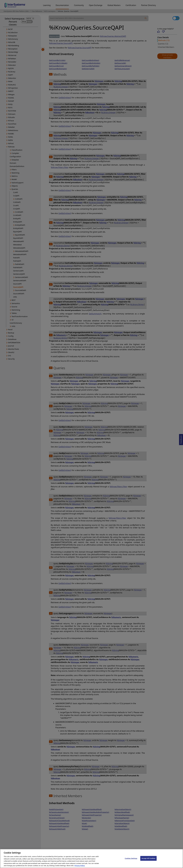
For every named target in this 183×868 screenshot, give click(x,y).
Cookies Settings (131, 861)
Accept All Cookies (148, 861)
